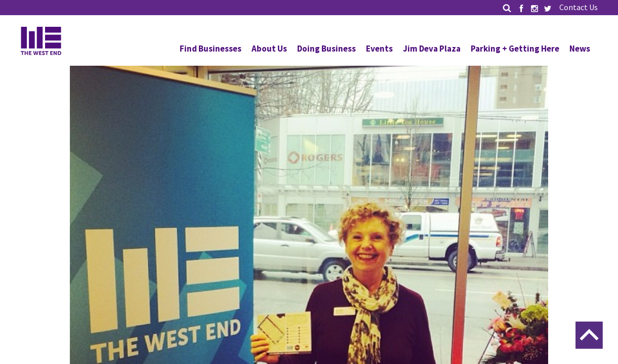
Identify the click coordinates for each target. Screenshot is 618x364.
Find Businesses (211, 49)
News (580, 49)
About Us (269, 49)
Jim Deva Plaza (432, 49)
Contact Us (579, 7)
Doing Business (326, 49)
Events (379, 49)
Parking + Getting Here (515, 49)
